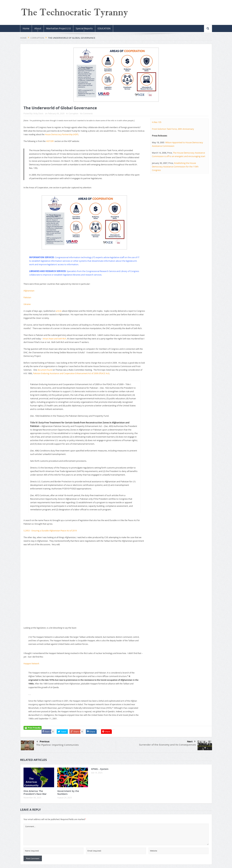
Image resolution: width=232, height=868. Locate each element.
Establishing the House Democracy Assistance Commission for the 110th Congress (175, 167)
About (38, 28)
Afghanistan (29, 291)
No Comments (86, 113)
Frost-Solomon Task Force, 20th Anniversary (173, 129)
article (59, 311)
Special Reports (84, 28)
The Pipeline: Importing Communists (57, 745)
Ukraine (27, 304)
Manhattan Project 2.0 (58, 28)
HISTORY (50, 141)
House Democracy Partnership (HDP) (62, 134)
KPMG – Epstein (100, 769)
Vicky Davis (38, 113)
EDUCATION (104, 28)
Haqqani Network (31, 663)
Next (191, 742)
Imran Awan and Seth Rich (55, 339)
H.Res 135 (157, 122)
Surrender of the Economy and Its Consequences (167, 745)
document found (45, 370)
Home (26, 28)
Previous (43, 742)
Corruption (73, 113)
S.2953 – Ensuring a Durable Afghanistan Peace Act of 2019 (50, 531)
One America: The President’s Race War (35, 792)
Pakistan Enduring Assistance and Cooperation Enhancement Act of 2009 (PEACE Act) (71, 373)
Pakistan (27, 297)
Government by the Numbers (68, 792)
